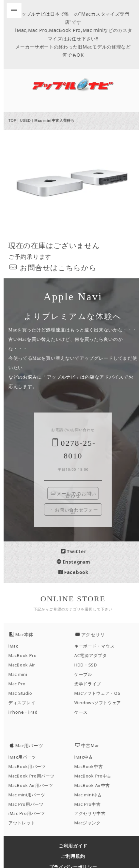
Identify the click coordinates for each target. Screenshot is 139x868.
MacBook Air (24, 665)
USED (28, 120)
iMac (16, 646)
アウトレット (24, 823)
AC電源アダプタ (93, 656)
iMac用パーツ (25, 757)
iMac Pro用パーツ (29, 813)
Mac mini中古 (91, 795)
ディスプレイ (24, 703)
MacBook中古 (91, 767)
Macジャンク (90, 823)
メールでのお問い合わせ (76, 494)
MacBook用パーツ (30, 767)
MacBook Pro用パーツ (34, 776)
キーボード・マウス (97, 646)
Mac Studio (23, 693)
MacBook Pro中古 (95, 776)
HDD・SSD (88, 665)
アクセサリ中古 (92, 813)
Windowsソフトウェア (100, 703)
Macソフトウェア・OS (100, 693)
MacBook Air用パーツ (33, 785)
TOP (15, 120)
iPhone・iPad (25, 712)
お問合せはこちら (53, 267)
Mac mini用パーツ (29, 795)
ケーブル (86, 674)
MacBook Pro (25, 656)
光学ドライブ (90, 684)
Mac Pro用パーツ (28, 804)
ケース (83, 712)
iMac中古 (86, 757)
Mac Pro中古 (90, 804)
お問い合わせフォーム (76, 511)
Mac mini (20, 674)
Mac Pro (19, 684)
